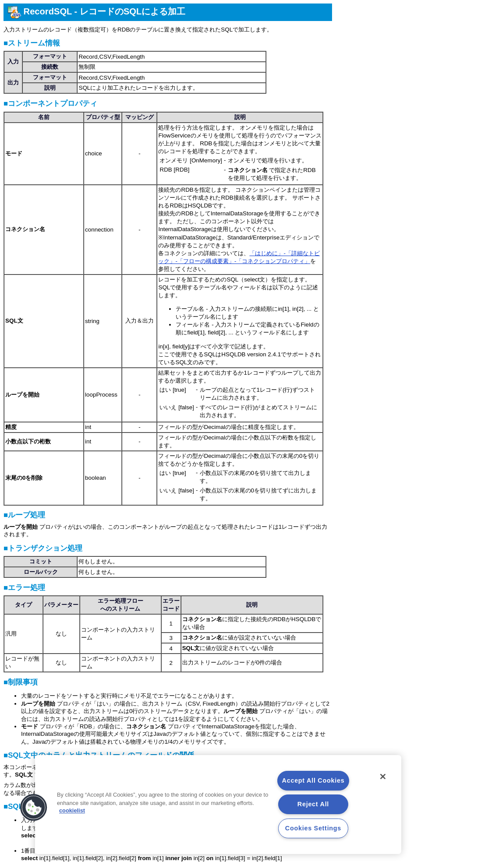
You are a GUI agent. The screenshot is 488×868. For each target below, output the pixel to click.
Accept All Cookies (313, 780)
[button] (34, 808)
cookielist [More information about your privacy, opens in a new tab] (72, 811)
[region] (218, 805)
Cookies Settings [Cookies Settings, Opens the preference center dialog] (313, 828)
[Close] (383, 777)
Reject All (313, 804)
